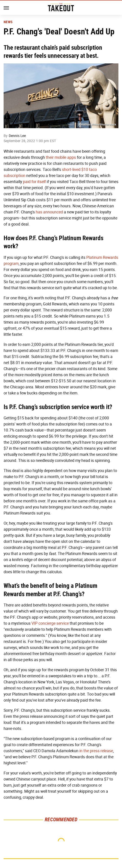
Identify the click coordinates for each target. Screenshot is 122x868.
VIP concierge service (50, 623)
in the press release (96, 751)
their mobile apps (61, 157)
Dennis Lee (17, 136)
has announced (49, 212)
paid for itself (34, 182)
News (8, 22)
